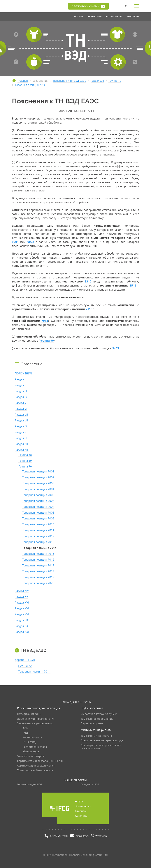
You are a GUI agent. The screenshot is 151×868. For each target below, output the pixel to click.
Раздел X (21, 432)
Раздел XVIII (22, 614)
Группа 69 (25, 461)
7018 (45, 321)
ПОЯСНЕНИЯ (23, 373)
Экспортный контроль (31, 756)
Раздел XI (21, 438)
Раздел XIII (22, 450)
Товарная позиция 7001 (38, 471)
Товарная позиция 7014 (34, 671)
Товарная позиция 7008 (38, 512)
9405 (116, 348)
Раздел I (20, 379)
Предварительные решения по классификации (101, 747)
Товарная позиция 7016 (38, 559)
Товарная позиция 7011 (38, 530)
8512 (133, 285)
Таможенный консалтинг (96, 736)
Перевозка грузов (92, 723)
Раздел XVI (22, 602)
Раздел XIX (22, 620)
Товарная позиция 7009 (38, 518)
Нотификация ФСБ (29, 714)
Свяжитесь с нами (88, 6)
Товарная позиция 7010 (38, 524)
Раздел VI (21, 409)
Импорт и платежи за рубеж (99, 714)
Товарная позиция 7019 (38, 577)
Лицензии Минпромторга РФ (36, 719)
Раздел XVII (22, 608)
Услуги (79, 801)
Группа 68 (25, 455)
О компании (83, 806)
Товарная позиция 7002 (38, 477)
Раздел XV (21, 597)
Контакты (81, 816)
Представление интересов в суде (102, 741)
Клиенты (81, 811)
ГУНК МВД (29, 742)
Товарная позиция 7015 (38, 554)
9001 (15, 242)
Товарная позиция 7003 (38, 483)
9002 (31, 242)
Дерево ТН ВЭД (25, 660)
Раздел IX (21, 426)
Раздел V (21, 403)
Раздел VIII (22, 420)
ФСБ (25, 728)
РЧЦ (25, 733)
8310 (88, 281)
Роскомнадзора (32, 738)
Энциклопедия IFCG (30, 785)
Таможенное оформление (97, 719)
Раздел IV (21, 397)
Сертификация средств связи (36, 766)
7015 (89, 309)
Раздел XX (21, 626)
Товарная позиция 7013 (38, 542)
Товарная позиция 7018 (38, 571)
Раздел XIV (22, 591)
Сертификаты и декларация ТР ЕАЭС (40, 761)
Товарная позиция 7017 (38, 565)
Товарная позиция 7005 (38, 495)
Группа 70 (25, 466)
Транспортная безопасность (35, 770)
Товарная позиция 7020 (38, 583)
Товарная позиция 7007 (38, 507)
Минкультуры (31, 752)
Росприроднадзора (35, 747)
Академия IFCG (90, 785)
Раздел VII (21, 414)
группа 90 (47, 340)
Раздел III (21, 391)
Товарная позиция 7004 (38, 489)
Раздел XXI (22, 632)
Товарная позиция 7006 (38, 501)
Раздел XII (21, 444)
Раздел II (20, 385)
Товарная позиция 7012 (38, 536)
